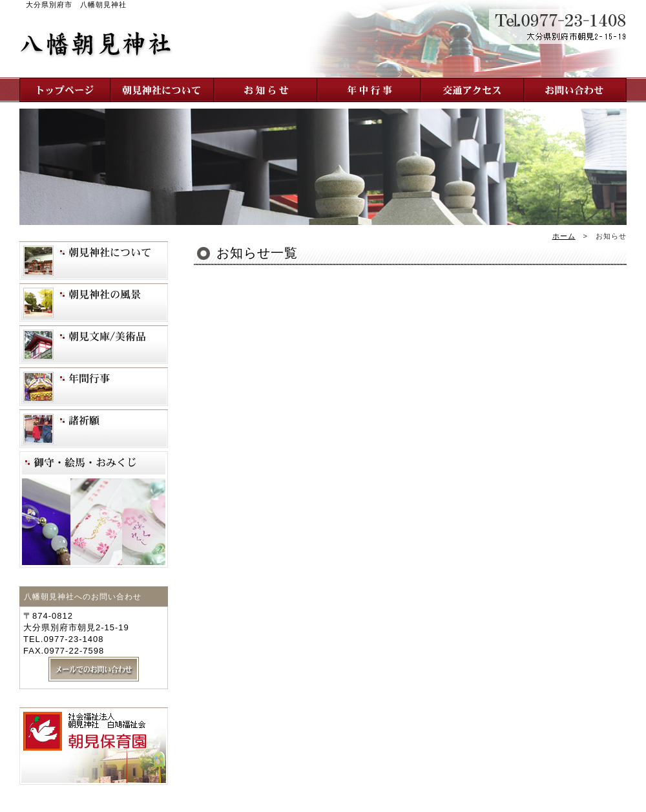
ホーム (564, 236)
